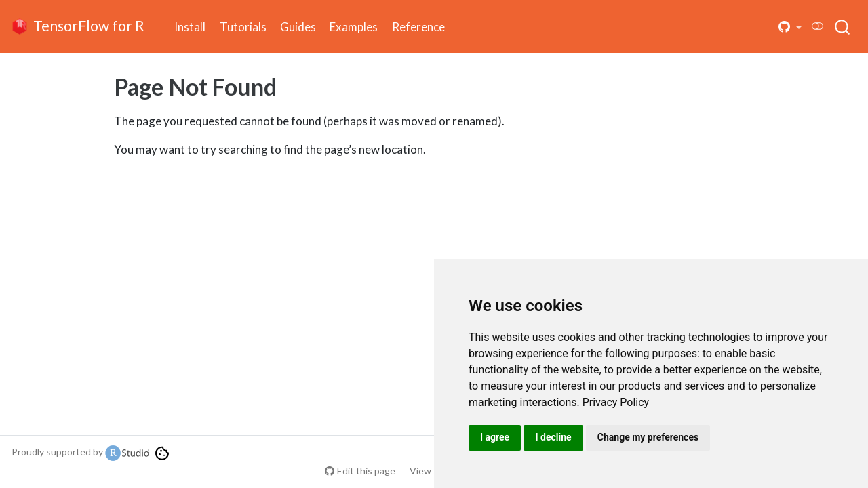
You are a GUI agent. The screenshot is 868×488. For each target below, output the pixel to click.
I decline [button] (553, 437)
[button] (791, 27)
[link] (616, 402)
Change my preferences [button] (648, 437)
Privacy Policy (616, 402)
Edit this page (366, 471)
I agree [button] (495, 437)
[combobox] (843, 26)
